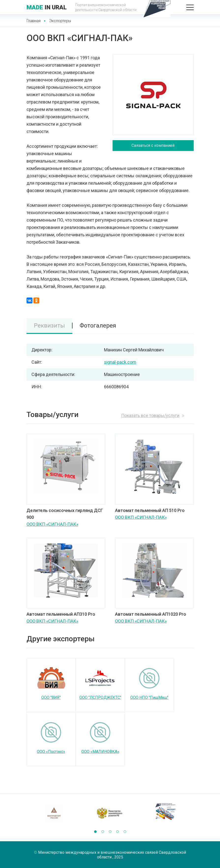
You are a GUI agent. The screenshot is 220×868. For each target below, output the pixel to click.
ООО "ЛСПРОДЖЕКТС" (100, 697)
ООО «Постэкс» (51, 752)
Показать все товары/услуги (150, 415)
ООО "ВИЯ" (51, 697)
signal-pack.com (120, 362)
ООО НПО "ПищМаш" (149, 697)
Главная (34, 21)
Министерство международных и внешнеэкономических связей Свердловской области (112, 855)
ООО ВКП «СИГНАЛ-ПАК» (52, 524)
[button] (95, 832)
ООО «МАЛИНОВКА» (100, 752)
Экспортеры (60, 21)
